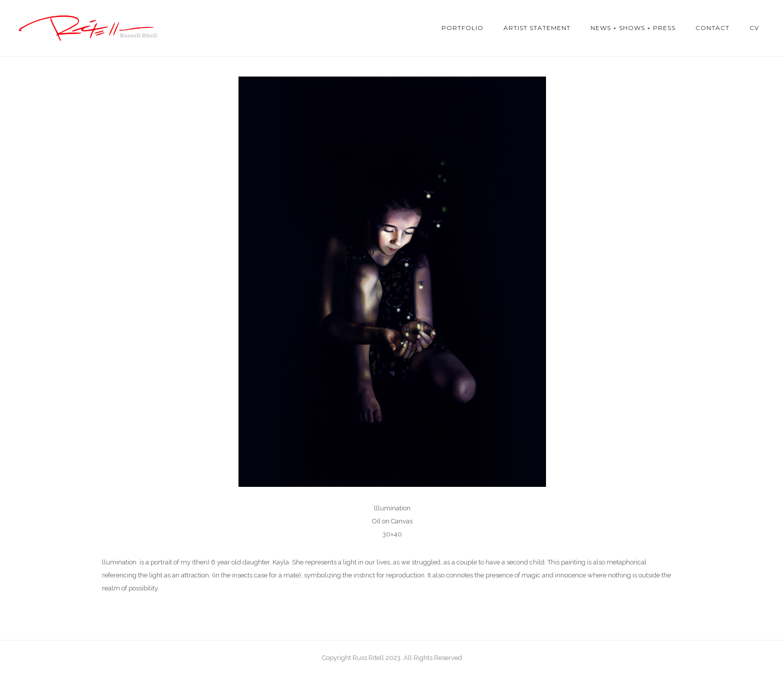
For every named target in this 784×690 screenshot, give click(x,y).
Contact (712, 28)
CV (754, 28)
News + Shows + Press (633, 28)
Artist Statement (537, 28)
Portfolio (462, 28)
